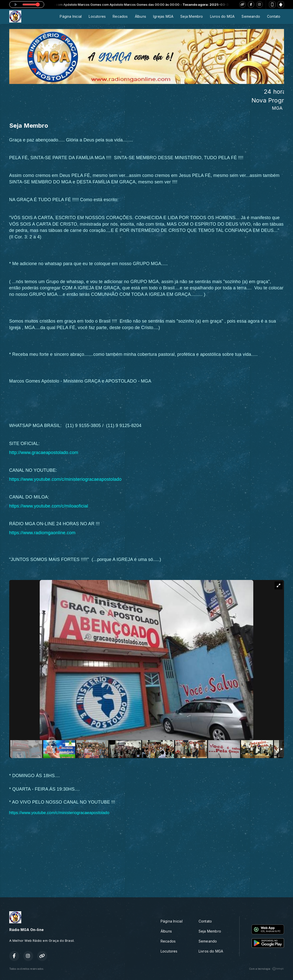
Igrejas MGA (163, 16)
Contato (274, 16)
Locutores (97, 16)
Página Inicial (71, 16)
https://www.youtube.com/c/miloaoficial (49, 506)
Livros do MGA (222, 16)
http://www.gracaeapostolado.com (44, 453)
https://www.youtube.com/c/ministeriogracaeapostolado (65, 479)
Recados (120, 16)
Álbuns (141, 16)
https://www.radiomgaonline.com (42, 533)
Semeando (251, 16)
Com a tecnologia (266, 969)
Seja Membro (192, 16)
